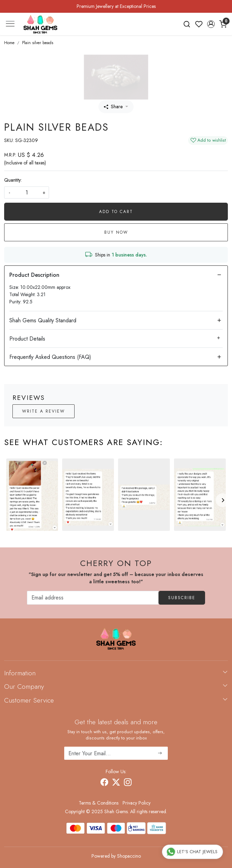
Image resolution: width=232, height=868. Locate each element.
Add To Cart (116, 212)
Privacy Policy (137, 803)
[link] (187, 24)
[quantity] (27, 193)
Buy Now (116, 232)
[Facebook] (104, 783)
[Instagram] (128, 783)
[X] (116, 783)
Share (113, 107)
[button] (211, 24)
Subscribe (182, 598)
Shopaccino (129, 856)
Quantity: (13, 180)
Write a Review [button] (43, 411)
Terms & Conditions (99, 803)
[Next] (223, 500)
